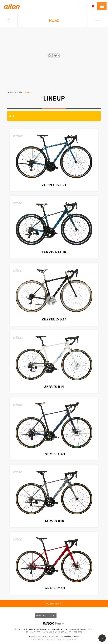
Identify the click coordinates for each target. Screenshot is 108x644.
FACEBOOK (65, 616)
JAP (93, 6)
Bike (20, 92)
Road (54, 20)
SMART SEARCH (84, 6)
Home (13, 92)
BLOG (70, 616)
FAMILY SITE (41, 616)
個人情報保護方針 (54, 604)
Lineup (28, 92)
